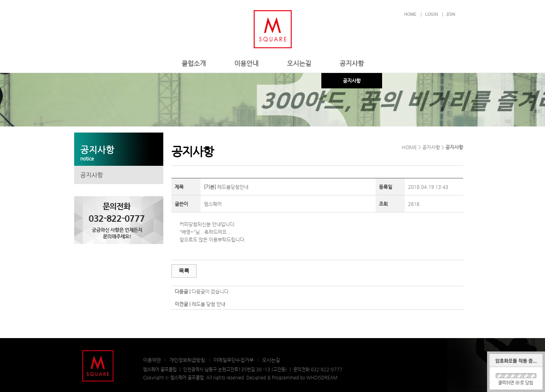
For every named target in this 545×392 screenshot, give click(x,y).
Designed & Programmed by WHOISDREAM (292, 378)
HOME (410, 14)
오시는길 (299, 63)
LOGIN (432, 14)
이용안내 (246, 63)
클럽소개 (194, 63)
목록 (184, 271)
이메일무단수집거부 (234, 360)
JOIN (451, 14)
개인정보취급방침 (187, 360)
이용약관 (152, 360)
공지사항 (352, 63)
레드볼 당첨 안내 (208, 304)
